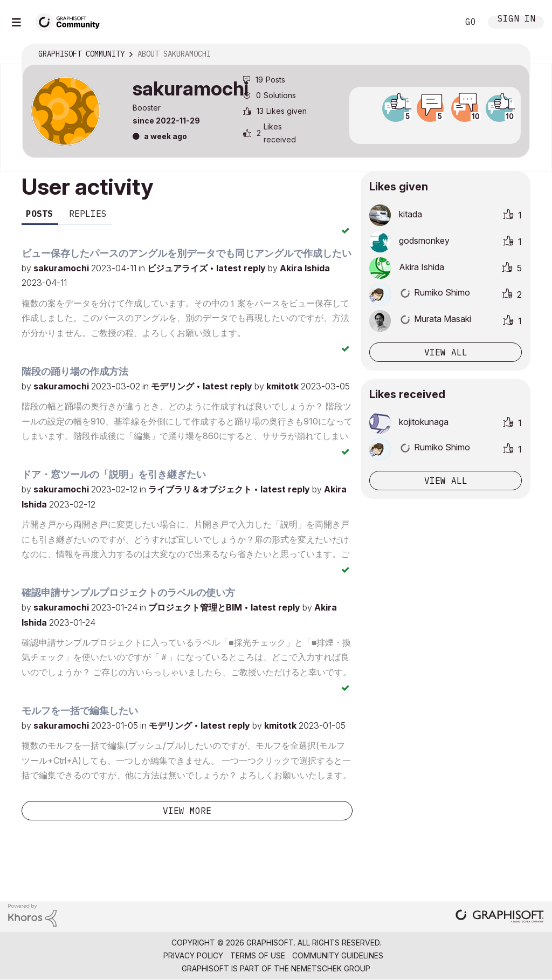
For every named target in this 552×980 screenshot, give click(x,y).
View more (187, 811)
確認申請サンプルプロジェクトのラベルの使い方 (128, 592)
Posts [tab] (39, 214)
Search (438, 22)
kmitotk (284, 386)
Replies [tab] (88, 214)
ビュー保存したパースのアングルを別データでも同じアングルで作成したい (187, 253)
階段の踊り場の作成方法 (75, 371)
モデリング (174, 386)
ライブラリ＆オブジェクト (201, 489)
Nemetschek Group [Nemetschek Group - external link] (331, 968)
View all (446, 352)
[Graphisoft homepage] (500, 917)
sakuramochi (62, 268)
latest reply (242, 268)
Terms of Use (258, 955)
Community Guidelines (338, 955)
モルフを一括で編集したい (80, 711)
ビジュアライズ (178, 268)
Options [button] (515, 54)
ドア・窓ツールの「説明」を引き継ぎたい (114, 474)
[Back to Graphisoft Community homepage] (71, 21)
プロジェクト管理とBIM (196, 607)
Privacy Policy (193, 955)
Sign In (516, 20)
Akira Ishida (305, 268)
